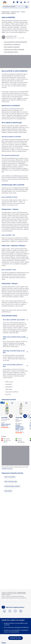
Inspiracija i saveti (15, 12)
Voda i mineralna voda (11, 482)
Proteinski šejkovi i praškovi (12, 486)
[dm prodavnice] (14, 2)
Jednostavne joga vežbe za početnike (14, 50)
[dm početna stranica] (5, 2)
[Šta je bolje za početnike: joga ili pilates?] (15, 320)
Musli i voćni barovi (10, 477)
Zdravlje (23, 12)
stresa (17, 331)
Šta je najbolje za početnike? (12, 47)
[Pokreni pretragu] (26, 7)
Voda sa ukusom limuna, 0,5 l (6, 425)
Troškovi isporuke (21, 592)
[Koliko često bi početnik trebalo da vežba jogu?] (15, 338)
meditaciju (5, 168)
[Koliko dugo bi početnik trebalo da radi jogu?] (15, 352)
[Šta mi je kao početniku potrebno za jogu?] (15, 366)
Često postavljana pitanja (11, 52)
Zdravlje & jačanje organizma (9, 13)
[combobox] (15, 7)
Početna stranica (6, 12)
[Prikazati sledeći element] (29, 416)
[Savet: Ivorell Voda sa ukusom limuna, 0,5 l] (4, 436)
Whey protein (8, 491)
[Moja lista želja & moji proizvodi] (17, 2)
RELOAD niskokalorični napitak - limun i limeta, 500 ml (20, 427)
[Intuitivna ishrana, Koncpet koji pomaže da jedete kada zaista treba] (15, 458)
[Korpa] (25, 2)
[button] (28, 2)
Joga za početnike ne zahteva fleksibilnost (16, 42)
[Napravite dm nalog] (15, 638)
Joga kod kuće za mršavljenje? (12, 45)
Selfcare (19, 98)
